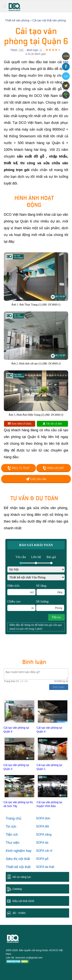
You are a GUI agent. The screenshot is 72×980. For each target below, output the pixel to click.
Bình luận (32, 50)
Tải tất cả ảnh (52, 424)
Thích (14, 50)
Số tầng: (50, 590)
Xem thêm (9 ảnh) (20, 424)
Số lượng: (50, 605)
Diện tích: (21, 590)
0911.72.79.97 (19, 468)
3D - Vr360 (19, 913)
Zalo (66, 76)
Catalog (17, 889)
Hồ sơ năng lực (22, 877)
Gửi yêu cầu (36, 479)
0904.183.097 (54, 468)
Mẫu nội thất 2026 (23, 901)
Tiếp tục (56, 617)
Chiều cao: (21, 605)
